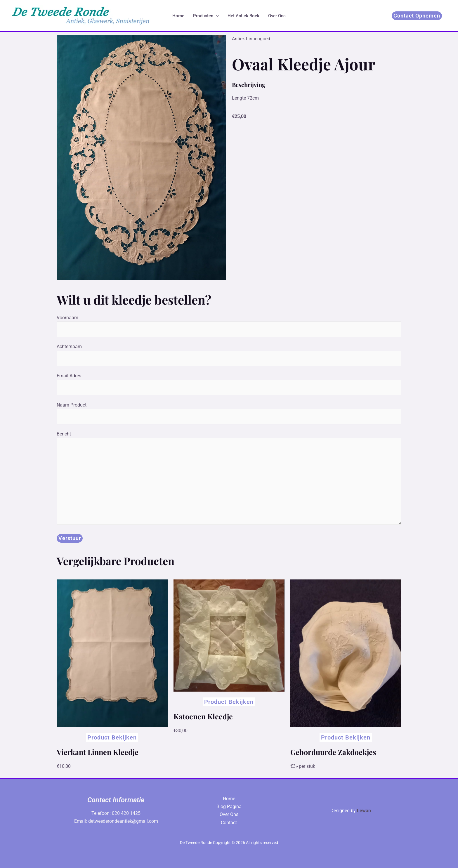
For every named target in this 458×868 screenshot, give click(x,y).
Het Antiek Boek (243, 16)
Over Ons (277, 16)
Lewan (364, 811)
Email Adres (229, 384)
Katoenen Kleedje (203, 716)
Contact (229, 823)
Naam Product (229, 413)
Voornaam (229, 326)
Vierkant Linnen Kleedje (98, 752)
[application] (216, 16)
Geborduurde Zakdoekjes (333, 752)
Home (178, 16)
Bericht (229, 479)
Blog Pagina (229, 807)
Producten (206, 16)
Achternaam (229, 355)
